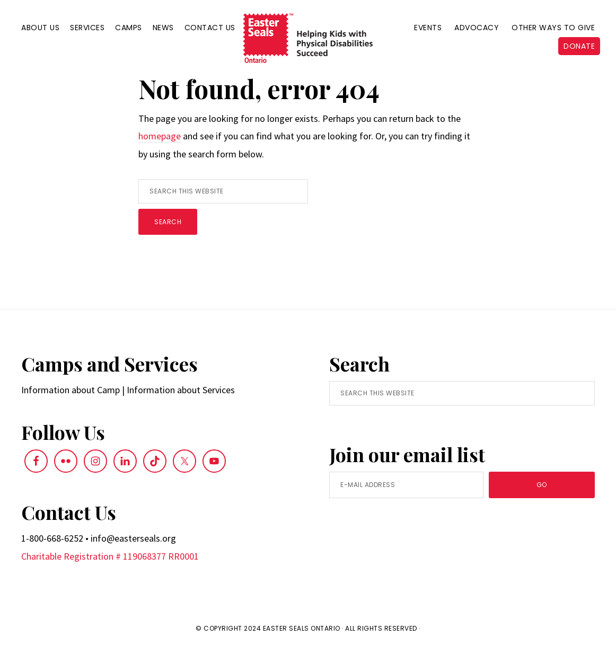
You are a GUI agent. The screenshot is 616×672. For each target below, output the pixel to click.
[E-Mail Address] (406, 508)
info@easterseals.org (133, 562)
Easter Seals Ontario (302, 651)
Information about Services (181, 413)
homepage (160, 159)
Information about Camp (71, 413)
